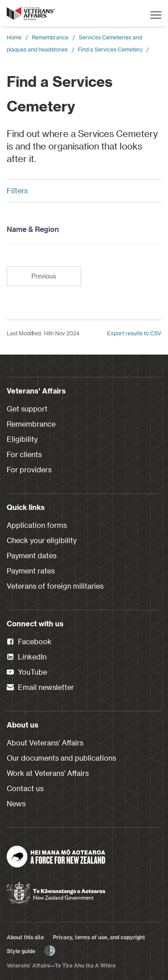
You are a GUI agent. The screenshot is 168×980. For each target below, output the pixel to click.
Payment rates (31, 571)
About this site (25, 937)
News (16, 803)
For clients (24, 454)
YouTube (27, 672)
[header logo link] (31, 13)
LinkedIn (27, 657)
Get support (27, 409)
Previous (44, 276)
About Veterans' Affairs (45, 742)
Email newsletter (40, 688)
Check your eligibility (42, 540)
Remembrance (50, 37)
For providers (29, 469)
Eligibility (22, 439)
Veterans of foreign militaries (55, 586)
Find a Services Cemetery (110, 49)
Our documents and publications (61, 758)
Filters (81, 190)
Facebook (29, 642)
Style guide (21, 951)
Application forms (37, 525)
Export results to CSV (134, 333)
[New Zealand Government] (56, 890)
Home (14, 37)
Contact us (25, 788)
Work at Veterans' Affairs (48, 773)
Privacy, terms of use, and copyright (99, 937)
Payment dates (32, 555)
